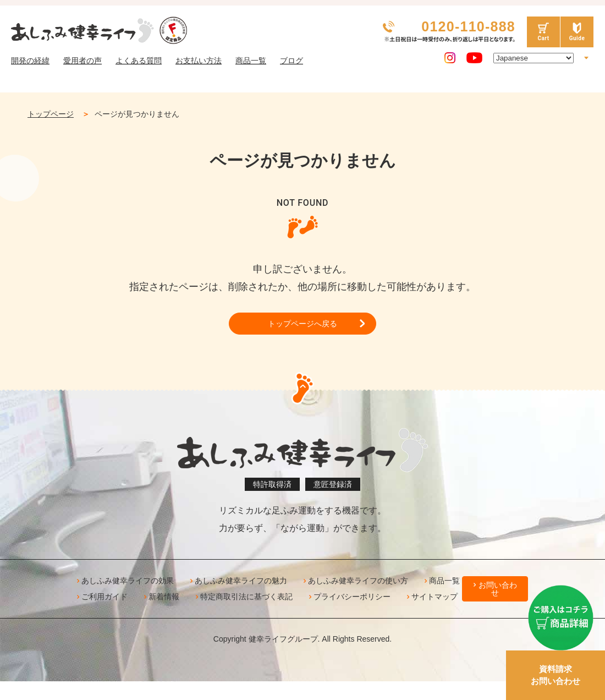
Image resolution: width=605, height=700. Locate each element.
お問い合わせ (498, 593)
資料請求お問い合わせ (555, 675)
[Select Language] (533, 58)
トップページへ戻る (302, 326)
